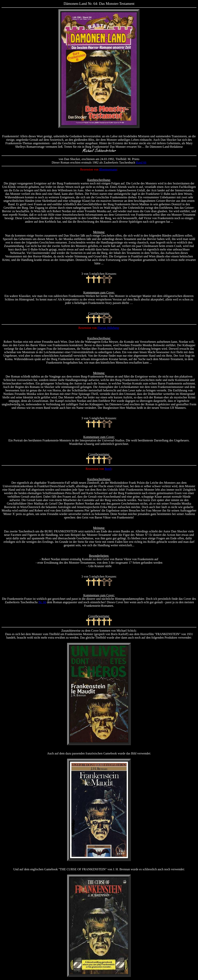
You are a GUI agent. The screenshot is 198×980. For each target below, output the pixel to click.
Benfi (108, 469)
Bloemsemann (108, 169)
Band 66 (141, 162)
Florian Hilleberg (108, 328)
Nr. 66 (42, 602)
